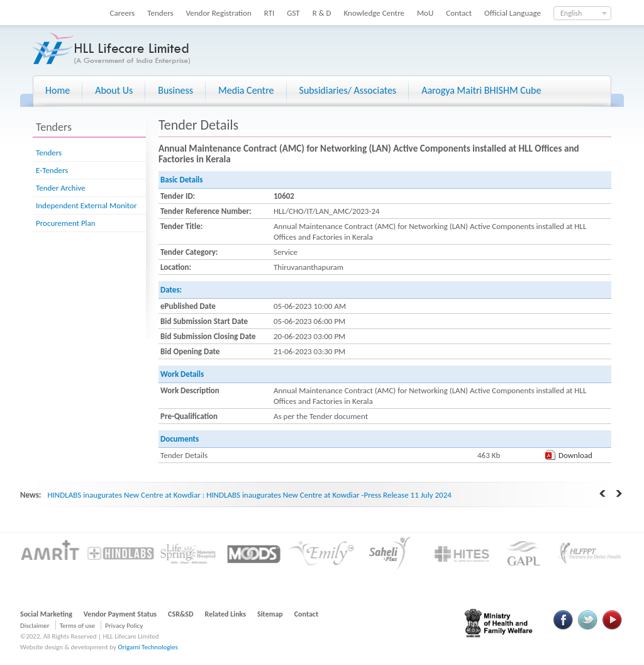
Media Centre (246, 90)
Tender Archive (61, 188)
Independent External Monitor (86, 205)
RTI (269, 13)
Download (575, 455)
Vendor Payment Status (120, 614)
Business (175, 90)
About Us (114, 90)
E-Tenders (52, 170)
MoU (425, 13)
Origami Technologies (147, 647)
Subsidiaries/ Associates (348, 90)
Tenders (160, 13)
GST (293, 13)
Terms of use (77, 626)
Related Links (226, 614)
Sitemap (270, 614)
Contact (459, 13)
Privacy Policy (124, 626)
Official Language (513, 13)
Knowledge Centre (374, 13)
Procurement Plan (66, 223)
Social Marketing (46, 614)
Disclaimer (35, 626)
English (571, 13)
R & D (322, 13)
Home (58, 90)
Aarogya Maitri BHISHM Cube (481, 90)
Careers (123, 13)
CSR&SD (180, 614)
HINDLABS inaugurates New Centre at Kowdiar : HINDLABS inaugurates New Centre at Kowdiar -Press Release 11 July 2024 (249, 495)
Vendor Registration (219, 13)
